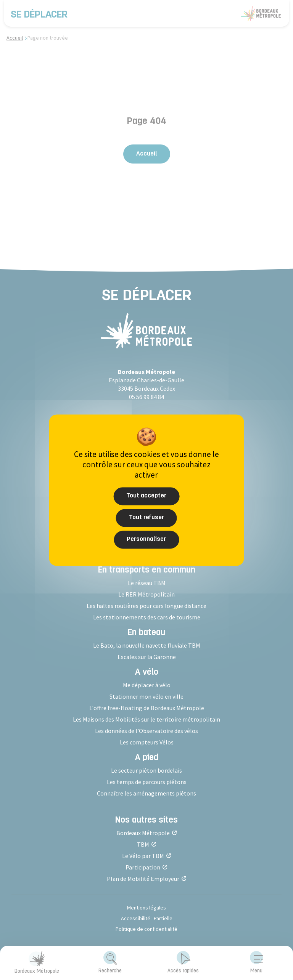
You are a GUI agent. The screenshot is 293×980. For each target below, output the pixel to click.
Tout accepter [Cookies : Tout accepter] (146, 496)
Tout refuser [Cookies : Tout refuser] (146, 517)
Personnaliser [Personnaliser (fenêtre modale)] (146, 539)
